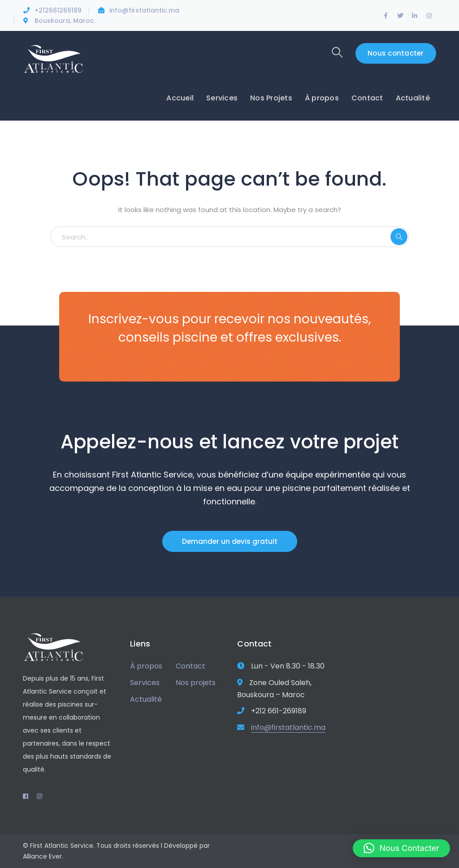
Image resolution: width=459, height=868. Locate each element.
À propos (146, 666)
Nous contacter (396, 53)
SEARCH (399, 237)
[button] (402, 848)
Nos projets (196, 683)
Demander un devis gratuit (230, 541)
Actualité (146, 699)
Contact (191, 666)
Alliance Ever (42, 856)
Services (145, 683)
